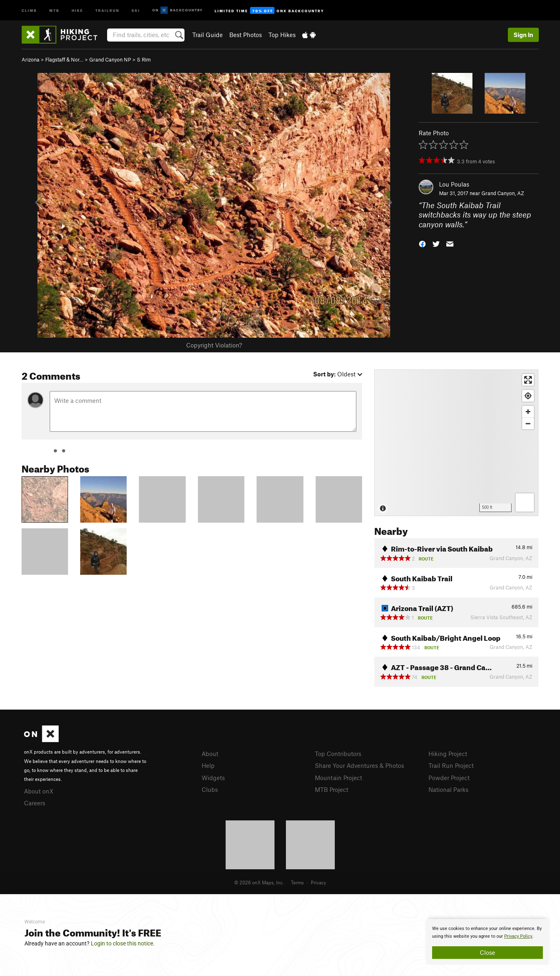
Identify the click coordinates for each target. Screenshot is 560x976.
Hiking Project (448, 754)
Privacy (318, 882)
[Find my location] (528, 396)
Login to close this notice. (123, 943)
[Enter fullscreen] (528, 380)
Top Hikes (282, 35)
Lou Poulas (454, 184)
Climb (29, 10)
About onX (39, 791)
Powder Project (449, 778)
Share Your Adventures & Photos (359, 765)
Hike (77, 10)
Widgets (213, 778)
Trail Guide (208, 35)
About (210, 754)
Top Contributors (338, 754)
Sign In (523, 35)
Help (208, 765)
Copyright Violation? (214, 345)
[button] (422, 243)
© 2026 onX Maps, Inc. (259, 882)
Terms (297, 882)
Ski (136, 10)
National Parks (448, 789)
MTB (54, 10)
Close (488, 952)
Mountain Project (338, 778)
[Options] (525, 502)
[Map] (456, 443)
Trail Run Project (451, 765)
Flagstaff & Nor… (64, 59)
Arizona (31, 59)
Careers (35, 803)
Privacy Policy (518, 936)
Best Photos (246, 35)
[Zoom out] (528, 423)
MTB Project (332, 789)
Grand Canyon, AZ (503, 193)
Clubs (210, 789)
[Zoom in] (528, 412)
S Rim (144, 59)
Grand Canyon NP (110, 59)
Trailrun (107, 10)
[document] (488, 942)
